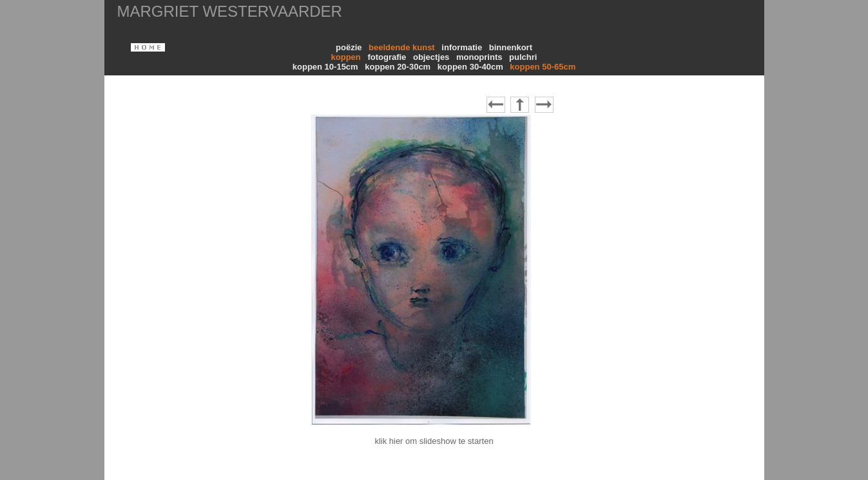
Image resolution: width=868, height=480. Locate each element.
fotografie (388, 57)
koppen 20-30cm (399, 67)
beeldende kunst (403, 47)
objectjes (432, 57)
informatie (463, 47)
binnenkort (512, 47)
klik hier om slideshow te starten (434, 441)
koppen (347, 57)
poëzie (350, 47)
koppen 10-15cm (327, 67)
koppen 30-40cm (472, 67)
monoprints (480, 57)
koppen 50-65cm (544, 67)
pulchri (524, 57)
